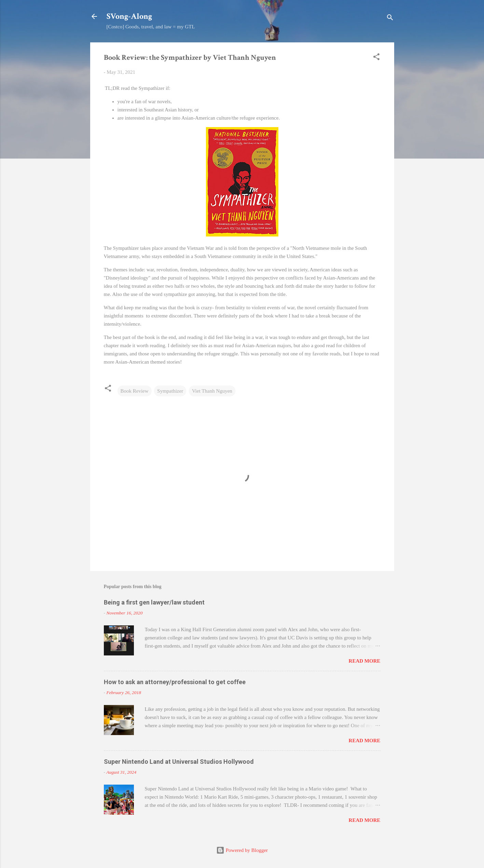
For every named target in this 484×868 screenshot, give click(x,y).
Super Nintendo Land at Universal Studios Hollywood (179, 762)
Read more (365, 661)
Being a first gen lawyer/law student (154, 602)
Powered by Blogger (242, 850)
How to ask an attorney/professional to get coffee (175, 682)
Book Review (135, 391)
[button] (376, 58)
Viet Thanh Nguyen (212, 391)
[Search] (390, 19)
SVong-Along (129, 16)
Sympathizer (170, 391)
